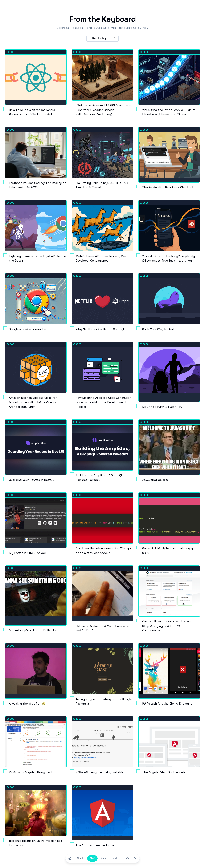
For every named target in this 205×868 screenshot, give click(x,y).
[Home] (70, 858)
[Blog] (92, 858)
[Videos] (117, 858)
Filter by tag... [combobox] (102, 38)
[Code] (104, 858)
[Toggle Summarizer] (127, 858)
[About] (80, 858)
